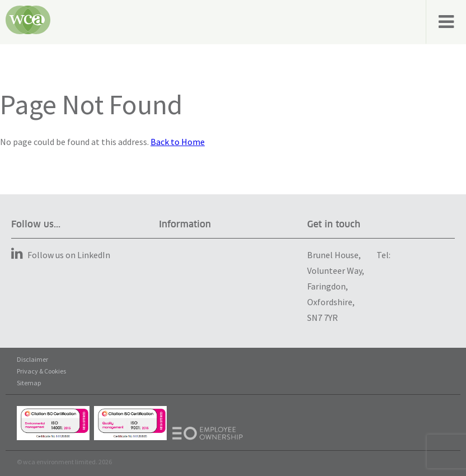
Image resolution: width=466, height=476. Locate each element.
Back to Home (178, 142)
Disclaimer (32, 359)
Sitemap (29, 383)
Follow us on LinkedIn (61, 255)
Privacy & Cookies (41, 371)
